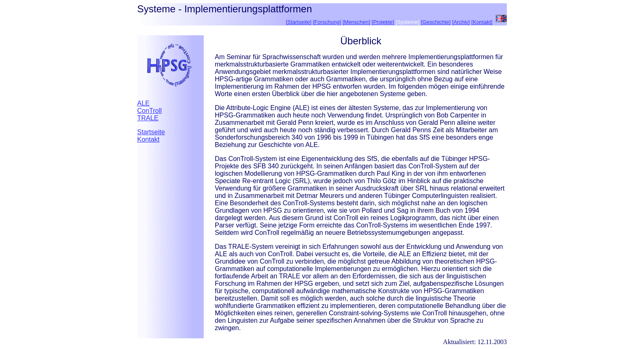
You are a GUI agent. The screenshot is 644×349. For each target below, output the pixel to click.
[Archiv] (461, 22)
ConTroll (149, 111)
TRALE (148, 118)
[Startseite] (299, 22)
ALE (143, 103)
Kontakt (148, 139)
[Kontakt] (482, 22)
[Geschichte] (436, 22)
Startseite (151, 132)
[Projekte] (383, 22)
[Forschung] (327, 22)
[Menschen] (356, 22)
